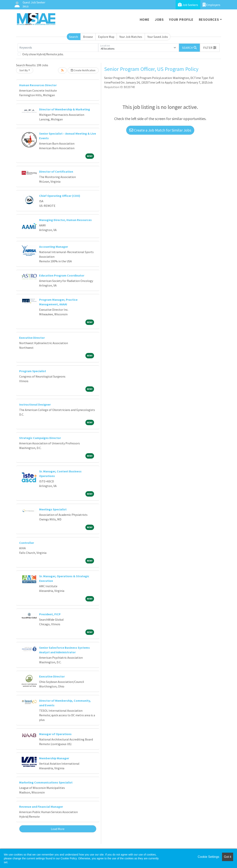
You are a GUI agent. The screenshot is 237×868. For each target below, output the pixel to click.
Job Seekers (188, 5)
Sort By (24, 70)
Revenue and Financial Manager (41, 807)
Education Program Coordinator (62, 275)
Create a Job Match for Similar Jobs (160, 130)
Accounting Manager (54, 247)
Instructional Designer (35, 404)
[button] (210, 48)
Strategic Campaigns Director (40, 438)
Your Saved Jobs (158, 37)
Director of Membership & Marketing (65, 109)
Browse (88, 37)
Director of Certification (56, 171)
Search (73, 37)
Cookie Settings (208, 857)
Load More (58, 829)
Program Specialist (33, 371)
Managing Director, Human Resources (65, 220)
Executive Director (32, 338)
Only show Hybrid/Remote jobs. (43, 54)
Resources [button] (209, 19)
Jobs (159, 19)
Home (145, 19)
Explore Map (106, 37)
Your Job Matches (131, 37)
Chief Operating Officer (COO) (60, 196)
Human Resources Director (38, 85)
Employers (211, 5)
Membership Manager (54, 758)
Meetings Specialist (53, 509)
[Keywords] (58, 48)
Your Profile (181, 19)
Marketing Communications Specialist (46, 782)
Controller (27, 543)
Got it (228, 857)
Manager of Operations (55, 734)
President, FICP (50, 614)
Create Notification (83, 70)
